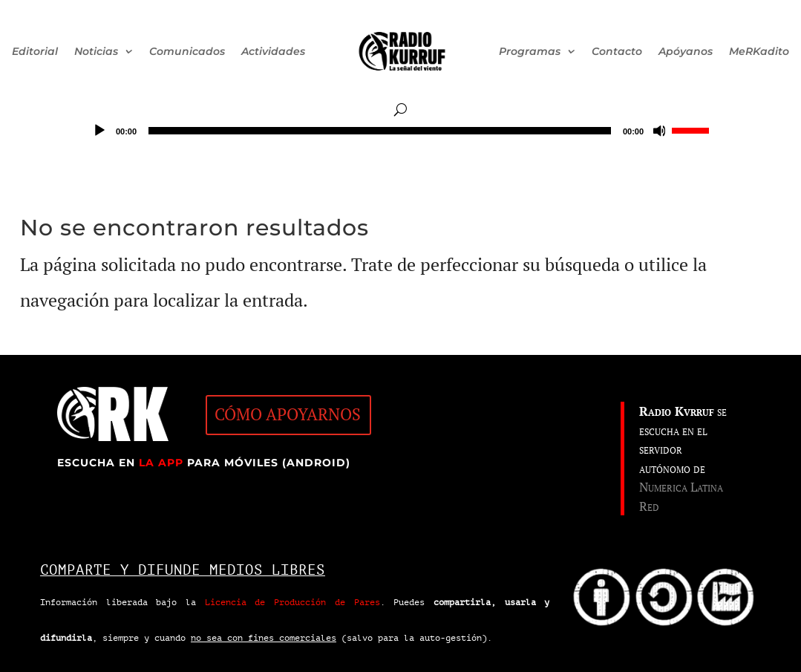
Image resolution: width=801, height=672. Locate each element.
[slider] (380, 131)
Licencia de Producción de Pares (292, 602)
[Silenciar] (660, 131)
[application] (400, 131)
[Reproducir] (99, 131)
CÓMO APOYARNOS (288, 415)
